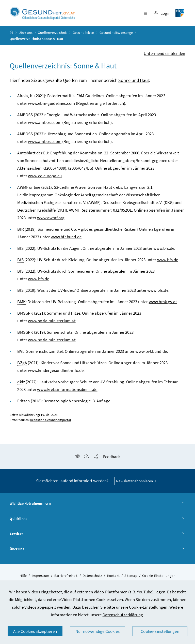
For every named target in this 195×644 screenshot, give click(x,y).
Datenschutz (92, 577)
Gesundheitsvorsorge (116, 34)
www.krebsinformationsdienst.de (67, 391)
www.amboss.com (45, 124)
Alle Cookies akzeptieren (35, 631)
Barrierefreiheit (66, 577)
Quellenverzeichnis (53, 34)
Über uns (26, 34)
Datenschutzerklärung (123, 615)
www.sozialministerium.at (52, 322)
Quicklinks (97, 520)
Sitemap (131, 577)
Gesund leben (83, 34)
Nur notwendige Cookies (97, 631)
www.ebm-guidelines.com (51, 105)
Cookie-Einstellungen (148, 607)
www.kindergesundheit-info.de (56, 372)
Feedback (112, 458)
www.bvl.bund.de (151, 353)
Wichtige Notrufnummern (97, 505)
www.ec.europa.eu (45, 177)
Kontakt (113, 577)
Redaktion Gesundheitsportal (51, 421)
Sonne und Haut (134, 82)
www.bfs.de (164, 250)
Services (97, 536)
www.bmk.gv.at (163, 303)
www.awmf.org (51, 219)
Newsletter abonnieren (137, 482)
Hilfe (23, 577)
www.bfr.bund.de (66, 238)
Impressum (41, 577)
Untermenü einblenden (165, 55)
